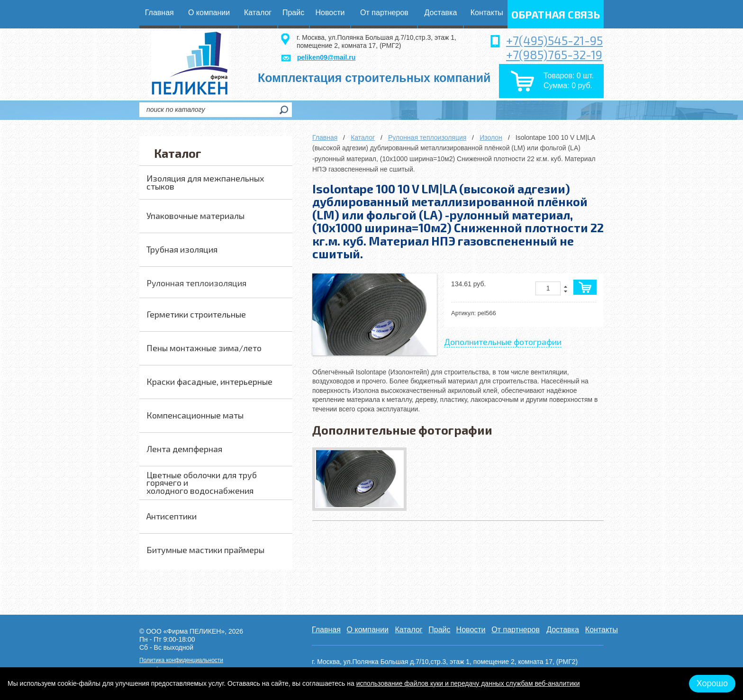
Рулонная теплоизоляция (427, 137)
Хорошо (712, 683)
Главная (325, 137)
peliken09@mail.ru (326, 57)
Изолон (491, 137)
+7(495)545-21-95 (554, 40)
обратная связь (556, 14)
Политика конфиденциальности (181, 660)
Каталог (363, 137)
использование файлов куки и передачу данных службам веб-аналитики (468, 683)
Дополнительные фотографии (503, 342)
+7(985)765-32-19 (554, 55)
